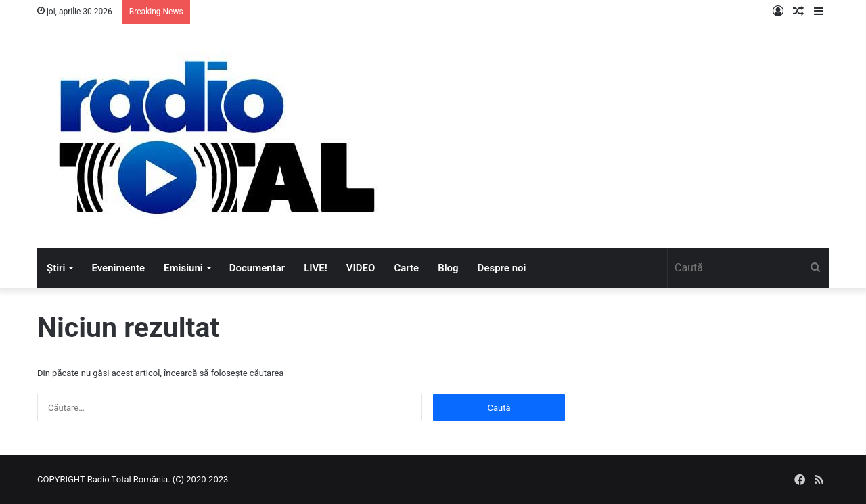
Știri (56, 268)
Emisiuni (183, 268)
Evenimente (118, 268)
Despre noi (502, 268)
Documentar (257, 268)
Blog (448, 268)
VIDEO (361, 268)
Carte (406, 268)
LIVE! (316, 268)
